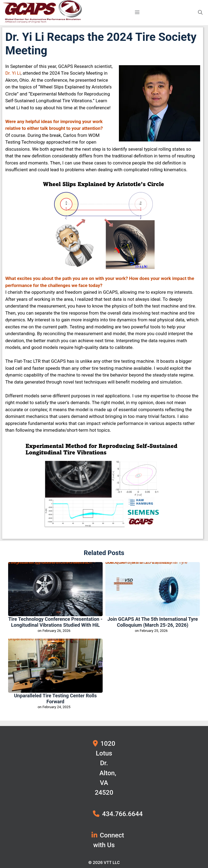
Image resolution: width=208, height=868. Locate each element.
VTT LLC (112, 862)
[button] (200, 12)
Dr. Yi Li (13, 73)
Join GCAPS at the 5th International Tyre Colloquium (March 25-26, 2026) (146, 563)
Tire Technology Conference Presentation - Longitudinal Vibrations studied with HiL (51, 563)
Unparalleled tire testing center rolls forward (53, 640)
